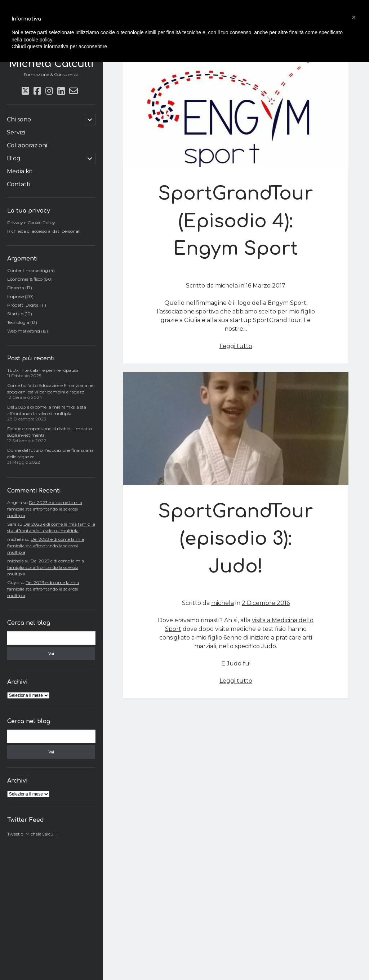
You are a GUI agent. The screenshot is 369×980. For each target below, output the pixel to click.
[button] (354, 17)
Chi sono (19, 119)
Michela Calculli (51, 64)
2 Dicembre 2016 (266, 603)
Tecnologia (18, 322)
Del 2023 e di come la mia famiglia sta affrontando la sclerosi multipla (45, 509)
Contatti (19, 184)
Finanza (16, 288)
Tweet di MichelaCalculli (32, 834)
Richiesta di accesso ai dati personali (44, 231)
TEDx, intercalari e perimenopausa (43, 370)
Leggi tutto (236, 346)
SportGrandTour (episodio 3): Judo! (236, 429)
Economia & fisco (25, 279)
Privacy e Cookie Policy (31, 222)
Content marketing (28, 270)
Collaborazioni (27, 145)
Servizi (16, 132)
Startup (15, 314)
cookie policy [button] (38, 40)
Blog (14, 158)
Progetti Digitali (24, 305)
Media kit (20, 171)
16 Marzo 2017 (266, 286)
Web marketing (24, 331)
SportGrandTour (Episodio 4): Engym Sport (236, 111)
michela (226, 286)
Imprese (15, 296)
